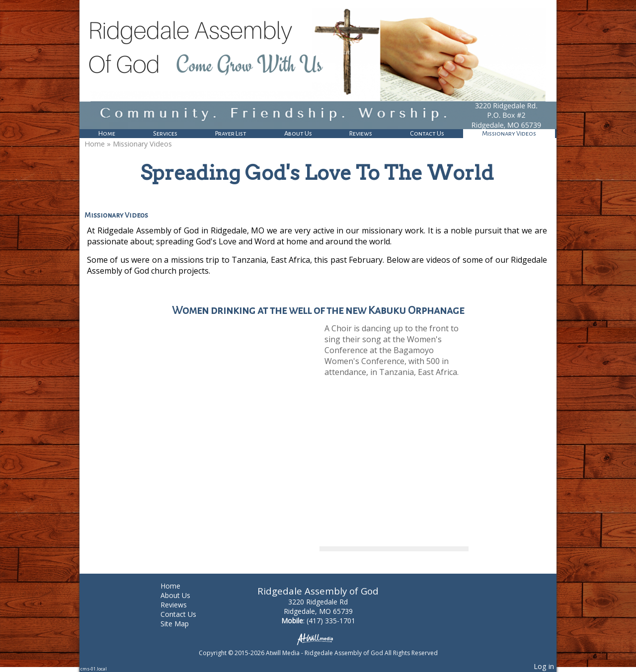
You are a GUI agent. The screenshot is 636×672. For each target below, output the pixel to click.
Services (165, 133)
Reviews (361, 133)
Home (107, 133)
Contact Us (427, 133)
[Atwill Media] (318, 638)
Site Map (182, 624)
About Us (298, 133)
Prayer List (231, 133)
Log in (544, 666)
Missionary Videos (509, 133)
